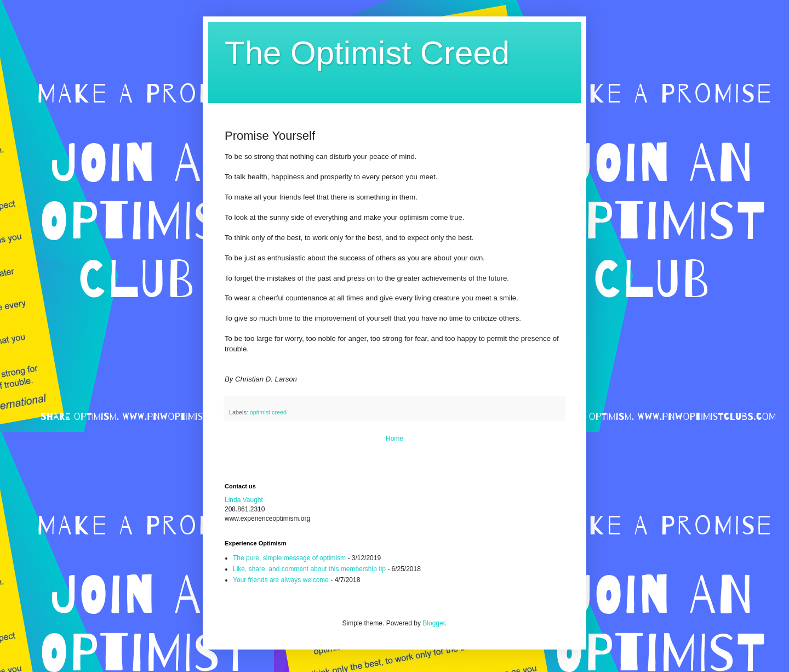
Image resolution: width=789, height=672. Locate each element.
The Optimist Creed (367, 53)
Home (395, 438)
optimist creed (268, 412)
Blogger (434, 623)
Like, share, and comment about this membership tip (309, 569)
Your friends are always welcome (281, 580)
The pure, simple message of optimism (289, 558)
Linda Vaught (244, 500)
